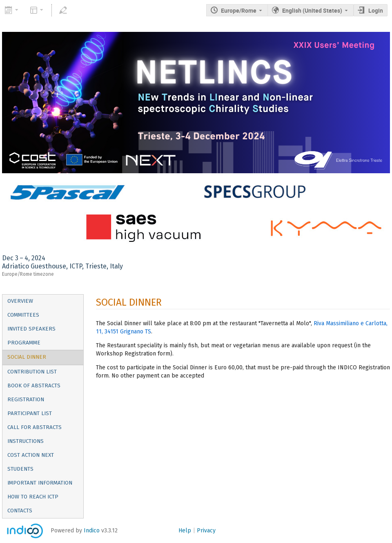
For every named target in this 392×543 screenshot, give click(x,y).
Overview (20, 301)
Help (185, 531)
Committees (23, 315)
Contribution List (32, 372)
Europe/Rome (239, 10)
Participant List (30, 413)
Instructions (26, 441)
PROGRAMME (24, 343)
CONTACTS (20, 511)
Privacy (206, 531)
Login (376, 10)
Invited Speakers (31, 329)
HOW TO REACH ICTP (33, 497)
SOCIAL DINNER (27, 357)
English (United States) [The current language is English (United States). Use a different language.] (312, 10)
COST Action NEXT (31, 455)
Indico (92, 531)
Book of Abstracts (34, 386)
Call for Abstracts (35, 427)
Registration (26, 400)
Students (20, 469)
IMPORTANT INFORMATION (40, 483)
